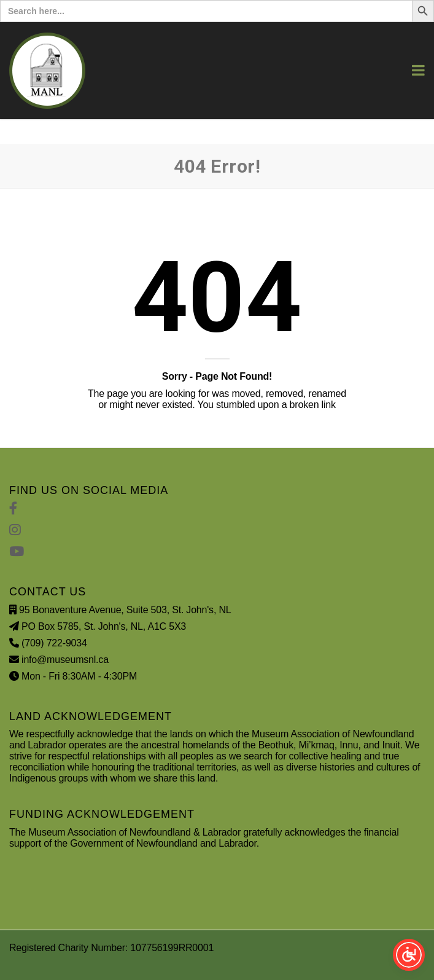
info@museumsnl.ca (65, 660)
